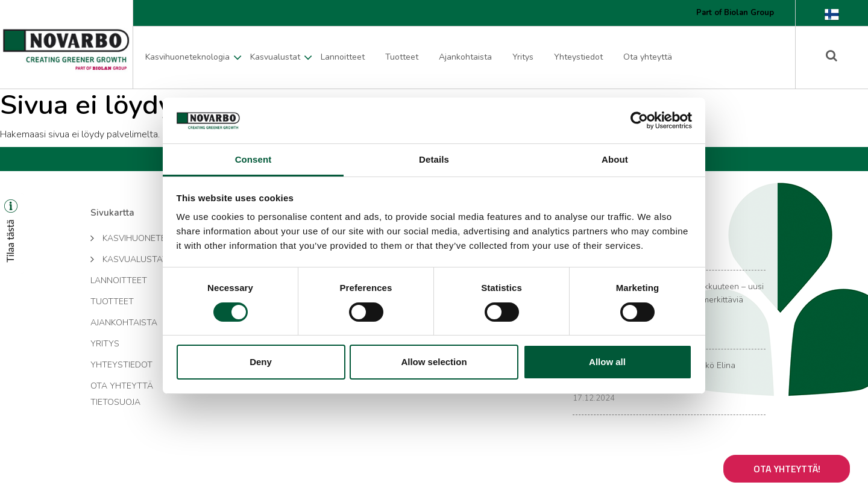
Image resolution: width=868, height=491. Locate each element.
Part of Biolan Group (735, 13)
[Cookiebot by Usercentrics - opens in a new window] (639, 120)
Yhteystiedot (578, 57)
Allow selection (434, 362)
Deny (261, 362)
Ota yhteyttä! (787, 469)
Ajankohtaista (465, 57)
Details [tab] (434, 159)
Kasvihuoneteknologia (187, 57)
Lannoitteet (343, 57)
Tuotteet (402, 57)
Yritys (523, 57)
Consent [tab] (253, 159)
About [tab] (615, 159)
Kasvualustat (275, 57)
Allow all (607, 362)
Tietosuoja (115, 402)
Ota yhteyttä (648, 57)
